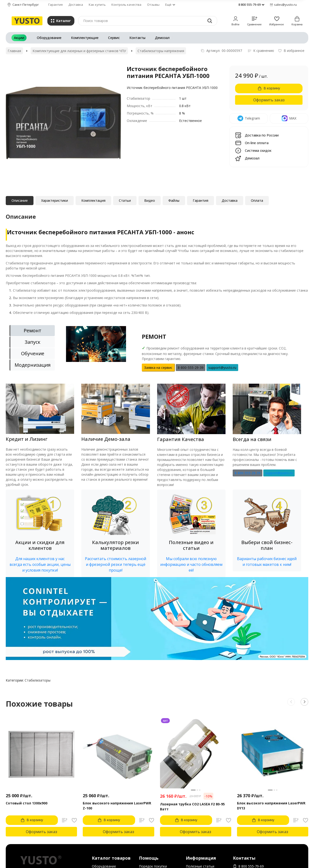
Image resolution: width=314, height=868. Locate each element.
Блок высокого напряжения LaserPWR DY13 (271, 806)
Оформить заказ (269, 100)
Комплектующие (85, 38)
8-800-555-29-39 (248, 473)
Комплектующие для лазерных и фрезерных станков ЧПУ (79, 51)
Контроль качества (126, 5)
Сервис (114, 38)
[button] (40, 533)
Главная (14, 51)
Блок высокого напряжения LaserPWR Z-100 (117, 806)
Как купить (97, 5)
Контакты (137, 38)
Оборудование (49, 38)
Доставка (76, 5)
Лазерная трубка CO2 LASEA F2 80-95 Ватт (192, 807)
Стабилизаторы (38, 680)
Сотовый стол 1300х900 (27, 803)
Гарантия (55, 5)
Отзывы (153, 5)
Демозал (162, 38)
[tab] (32, 331)
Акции (19, 38)
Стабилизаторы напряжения (161, 51)
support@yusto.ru (279, 473)
